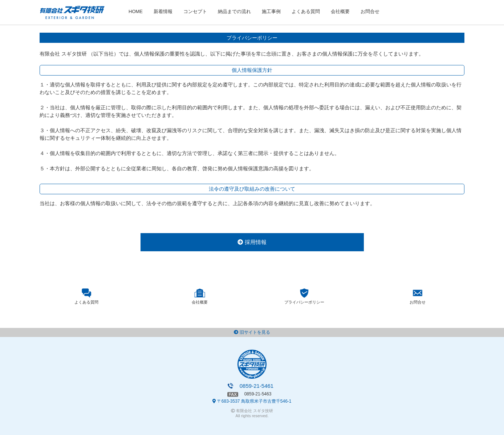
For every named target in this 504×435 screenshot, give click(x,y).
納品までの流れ (234, 11)
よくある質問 (306, 11)
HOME (136, 11)
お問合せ (370, 11)
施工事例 (271, 11)
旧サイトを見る (252, 332)
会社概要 (340, 11)
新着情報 (163, 11)
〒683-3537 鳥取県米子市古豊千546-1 (252, 401)
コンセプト (195, 11)
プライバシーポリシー (304, 302)
